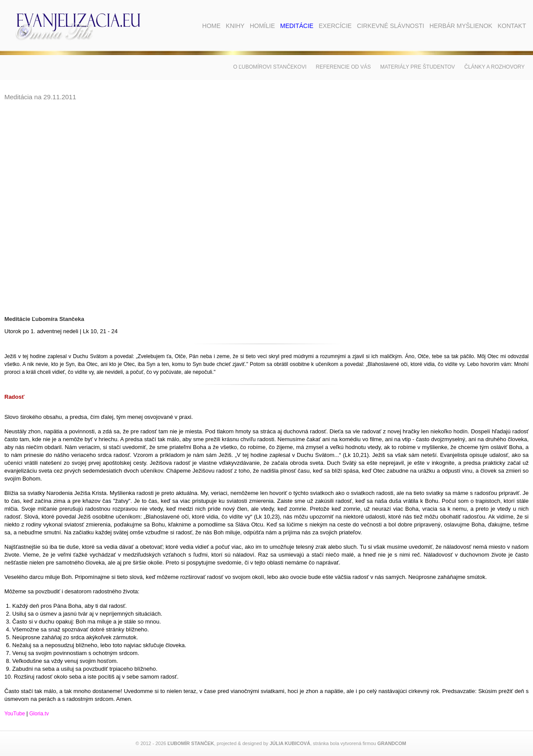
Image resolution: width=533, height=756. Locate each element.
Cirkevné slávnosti (391, 26)
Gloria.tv (39, 714)
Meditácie (297, 26)
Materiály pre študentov (417, 67)
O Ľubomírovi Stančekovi (270, 67)
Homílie (263, 26)
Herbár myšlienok (461, 26)
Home (211, 26)
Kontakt (512, 26)
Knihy (235, 26)
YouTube (15, 714)
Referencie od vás (343, 67)
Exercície (335, 26)
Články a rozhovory (495, 67)
